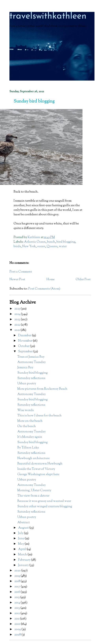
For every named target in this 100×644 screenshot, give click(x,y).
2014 (18, 603)
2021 (17, 330)
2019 (18, 576)
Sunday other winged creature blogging (45, 507)
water (63, 246)
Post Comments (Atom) (44, 289)
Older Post (83, 280)
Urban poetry (27, 384)
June (21, 539)
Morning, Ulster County (34, 491)
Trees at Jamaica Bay (31, 357)
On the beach (27, 426)
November (25, 341)
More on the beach (30, 421)
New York (29, 246)
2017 (18, 587)
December (25, 336)
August (24, 528)
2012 (17, 613)
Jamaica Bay (25, 368)
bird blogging (66, 242)
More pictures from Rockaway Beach (42, 389)
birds (17, 246)
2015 (17, 597)
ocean (41, 246)
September (26, 352)
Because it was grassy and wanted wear (44, 501)
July (21, 533)
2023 (18, 320)
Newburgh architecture (33, 458)
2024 (18, 314)
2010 (18, 624)
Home (50, 280)
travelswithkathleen (48, 16)
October (24, 346)
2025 (18, 309)
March (23, 555)
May (21, 544)
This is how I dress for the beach (39, 416)
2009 (18, 629)
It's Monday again (30, 437)
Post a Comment (21, 272)
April (22, 549)
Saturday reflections (31, 378)
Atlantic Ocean (35, 242)
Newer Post (17, 280)
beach (51, 242)
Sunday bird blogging (32, 373)
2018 (18, 581)
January (24, 565)
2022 (18, 325)
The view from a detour (33, 496)
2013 (17, 608)
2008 (18, 635)
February (25, 560)
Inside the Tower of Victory (36, 469)
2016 (18, 592)
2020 (18, 571)
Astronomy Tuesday (31, 362)
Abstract (24, 523)
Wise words (25, 410)
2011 (17, 619)
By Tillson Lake (28, 448)
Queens (52, 246)
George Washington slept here (38, 474)
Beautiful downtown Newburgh (40, 464)
